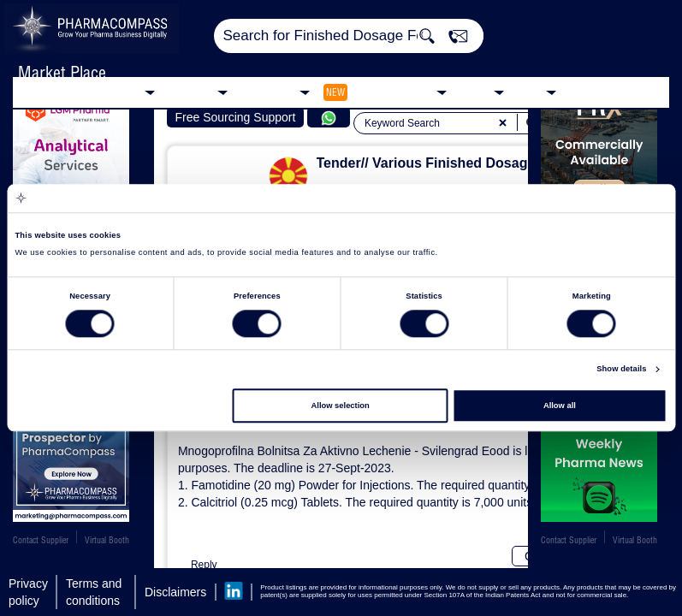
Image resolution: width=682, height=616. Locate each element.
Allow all (560, 406)
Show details (621, 370)
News (474, 91)
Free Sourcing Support (235, 117)
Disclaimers (175, 592)
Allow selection (341, 406)
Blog (529, 91)
